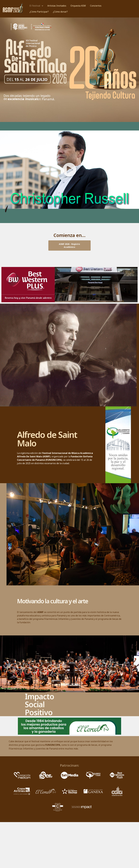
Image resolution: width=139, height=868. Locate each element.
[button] (69, 170)
